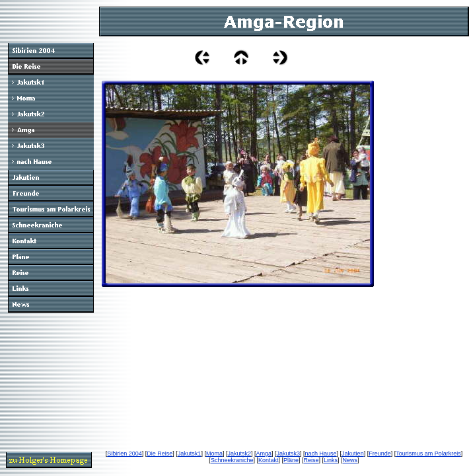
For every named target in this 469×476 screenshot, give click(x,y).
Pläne (291, 460)
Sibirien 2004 (125, 454)
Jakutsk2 (239, 454)
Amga (264, 454)
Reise (311, 460)
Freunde (380, 454)
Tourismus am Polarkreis (428, 454)
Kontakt (269, 460)
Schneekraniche (232, 460)
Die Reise (160, 454)
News (350, 460)
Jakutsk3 (289, 454)
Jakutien (353, 454)
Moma (214, 454)
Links (331, 460)
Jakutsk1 (190, 454)
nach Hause (321, 454)
